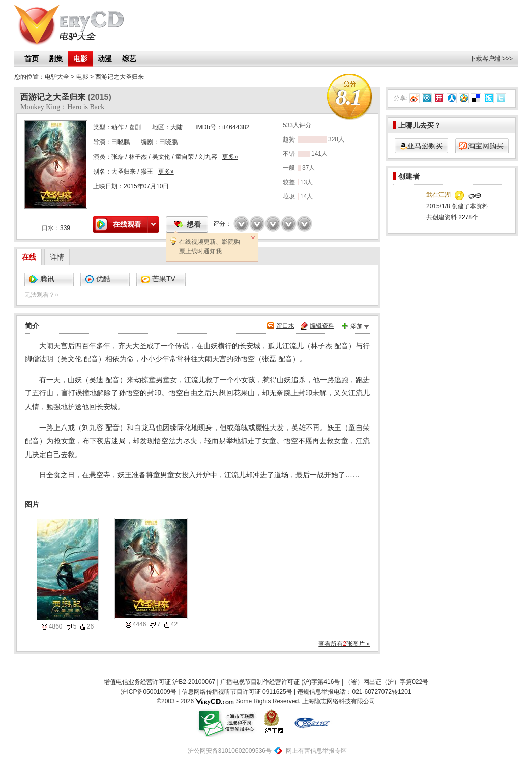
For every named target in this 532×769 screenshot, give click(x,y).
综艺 (129, 59)
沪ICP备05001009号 (148, 692)
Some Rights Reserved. (268, 701)
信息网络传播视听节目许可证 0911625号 (237, 692)
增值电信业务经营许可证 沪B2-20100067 (159, 682)
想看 (194, 224)
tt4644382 (236, 127)
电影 (80, 59)
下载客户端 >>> (491, 59)
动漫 (105, 59)
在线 (29, 257)
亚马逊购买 (425, 146)
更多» (230, 157)
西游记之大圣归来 (120, 77)
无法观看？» (41, 295)
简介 (32, 326)
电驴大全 (57, 77)
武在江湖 (438, 195)
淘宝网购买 (486, 146)
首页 (32, 59)
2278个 (468, 217)
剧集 (56, 59)
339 (65, 228)
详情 (57, 257)
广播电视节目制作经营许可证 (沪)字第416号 (280, 682)
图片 (32, 504)
